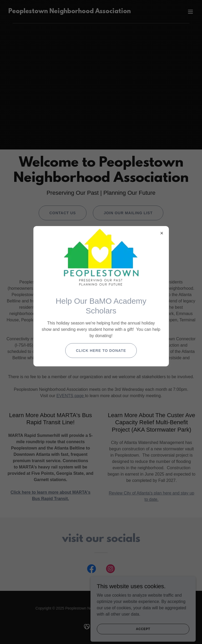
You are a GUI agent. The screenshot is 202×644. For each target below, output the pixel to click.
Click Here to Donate (101, 351)
